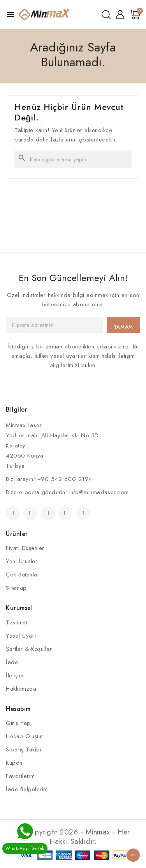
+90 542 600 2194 (65, 479)
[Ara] (73, 159)
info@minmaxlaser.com (99, 492)
